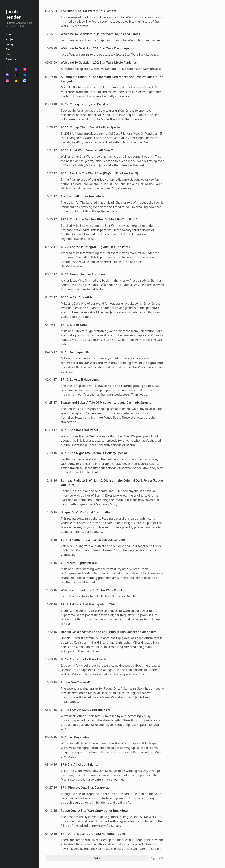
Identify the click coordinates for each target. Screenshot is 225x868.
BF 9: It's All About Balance (80, 765)
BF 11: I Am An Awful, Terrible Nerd (86, 710)
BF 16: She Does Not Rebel (79, 430)
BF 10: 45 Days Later (75, 737)
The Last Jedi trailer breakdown (83, 196)
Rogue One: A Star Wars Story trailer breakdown (95, 811)
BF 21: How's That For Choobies (83, 274)
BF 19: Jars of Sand (74, 325)
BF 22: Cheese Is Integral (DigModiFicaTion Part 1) (96, 247)
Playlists (11, 59)
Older (97, 858)
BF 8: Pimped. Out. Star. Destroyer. (85, 788)
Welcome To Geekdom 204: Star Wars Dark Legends (97, 48)
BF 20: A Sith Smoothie (77, 297)
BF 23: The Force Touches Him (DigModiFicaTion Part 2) (100, 219)
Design (10, 44)
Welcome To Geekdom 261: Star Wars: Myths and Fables (100, 34)
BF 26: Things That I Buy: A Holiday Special (91, 127)
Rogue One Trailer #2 (76, 682)
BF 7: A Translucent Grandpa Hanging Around (93, 834)
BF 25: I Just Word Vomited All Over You (89, 150)
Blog (9, 49)
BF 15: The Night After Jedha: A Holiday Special (94, 453)
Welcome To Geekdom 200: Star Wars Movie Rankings (99, 63)
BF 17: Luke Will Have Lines (80, 380)
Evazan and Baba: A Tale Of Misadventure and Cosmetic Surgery (106, 403)
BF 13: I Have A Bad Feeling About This (88, 604)
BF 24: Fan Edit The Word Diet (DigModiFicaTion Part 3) (99, 173)
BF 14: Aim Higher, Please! (79, 563)
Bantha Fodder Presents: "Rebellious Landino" (94, 540)
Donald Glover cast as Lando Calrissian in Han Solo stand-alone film (109, 632)
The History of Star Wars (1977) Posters (88, 11)
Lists (9, 54)
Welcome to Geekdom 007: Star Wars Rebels (92, 590)
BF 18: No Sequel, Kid (76, 352)
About (10, 34)
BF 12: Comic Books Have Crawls (84, 659)
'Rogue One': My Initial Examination (86, 512)
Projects (11, 39)
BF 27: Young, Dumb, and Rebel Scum (87, 104)
